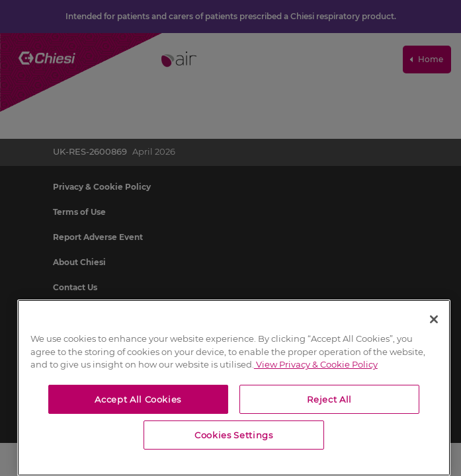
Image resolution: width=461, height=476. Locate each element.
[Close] (434, 319)
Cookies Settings (234, 435)
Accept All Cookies (138, 399)
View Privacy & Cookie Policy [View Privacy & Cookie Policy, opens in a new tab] (316, 364)
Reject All (329, 399)
